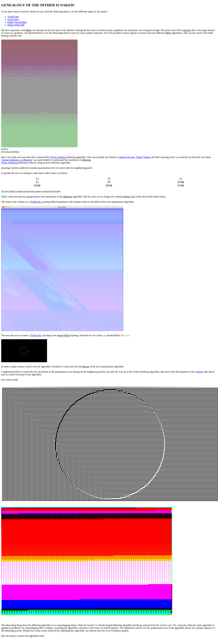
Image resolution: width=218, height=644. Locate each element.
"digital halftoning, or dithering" (17, 160)
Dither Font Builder (17, 22)
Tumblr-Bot (13, 17)
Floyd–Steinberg (58, 157)
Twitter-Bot (13, 19)
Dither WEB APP (16, 25)
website (199, 372)
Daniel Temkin (143, 157)
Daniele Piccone (127, 157)
